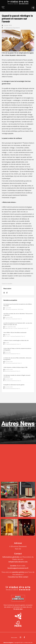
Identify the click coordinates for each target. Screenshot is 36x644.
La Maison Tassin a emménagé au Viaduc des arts (16, 340)
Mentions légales (8, 643)
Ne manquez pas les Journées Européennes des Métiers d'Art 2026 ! (18, 305)
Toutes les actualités (7, 284)
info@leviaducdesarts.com (18, 562)
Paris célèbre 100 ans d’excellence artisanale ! (15, 332)
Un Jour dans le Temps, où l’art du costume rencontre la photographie (17, 349)
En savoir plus (18, 609)
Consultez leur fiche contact (18, 577)
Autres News (18, 424)
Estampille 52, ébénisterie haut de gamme (14, 385)
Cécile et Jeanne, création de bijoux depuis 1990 (15, 367)
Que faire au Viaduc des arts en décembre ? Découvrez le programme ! (18, 314)
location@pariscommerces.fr (18, 568)
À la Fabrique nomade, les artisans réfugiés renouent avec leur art (17, 376)
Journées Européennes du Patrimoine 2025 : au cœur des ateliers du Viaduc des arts (18, 324)
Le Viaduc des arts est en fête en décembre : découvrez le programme (17, 359)
